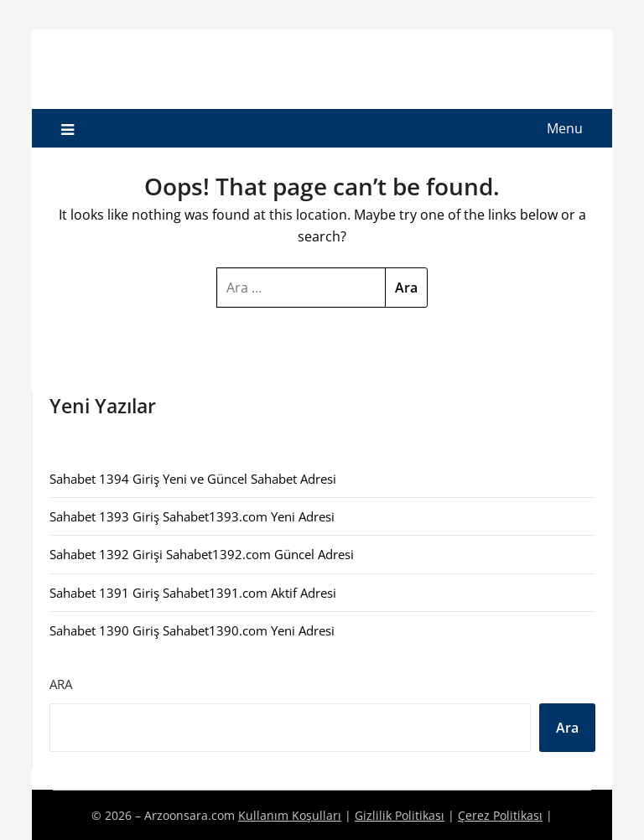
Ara (61, 684)
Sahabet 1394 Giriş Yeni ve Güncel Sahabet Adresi (193, 479)
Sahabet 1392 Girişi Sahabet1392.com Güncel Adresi (202, 554)
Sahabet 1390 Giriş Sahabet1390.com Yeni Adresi (192, 630)
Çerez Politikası (500, 815)
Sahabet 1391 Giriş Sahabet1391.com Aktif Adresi (193, 593)
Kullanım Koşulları (290, 815)
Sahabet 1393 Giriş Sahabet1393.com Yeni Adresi (192, 516)
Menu (565, 128)
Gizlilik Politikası (400, 815)
